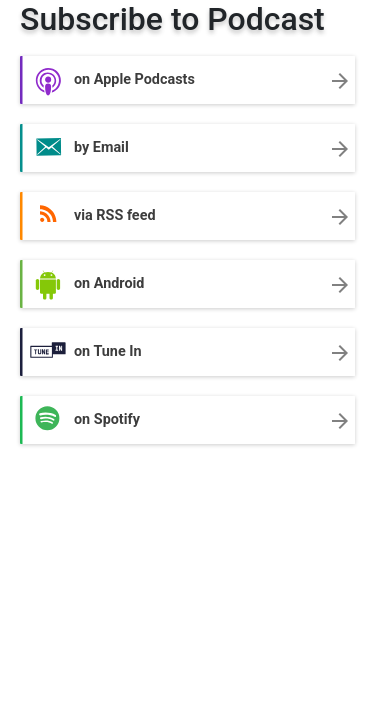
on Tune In (188, 353)
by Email (188, 149)
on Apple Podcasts (188, 81)
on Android (188, 285)
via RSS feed (188, 217)
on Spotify (188, 421)
